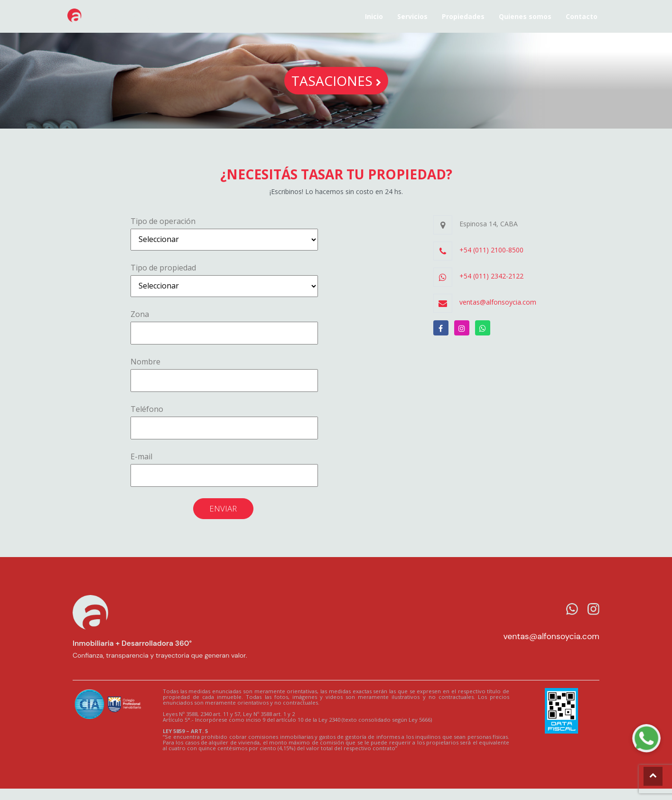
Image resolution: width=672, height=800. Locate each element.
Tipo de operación (224, 233)
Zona (224, 327)
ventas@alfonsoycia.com (551, 636)
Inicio (374, 16)
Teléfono (224, 422)
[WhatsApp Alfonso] (646, 738)
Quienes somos (525, 16)
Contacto (582, 16)
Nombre (224, 374)
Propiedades (463, 16)
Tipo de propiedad (224, 280)
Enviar (223, 508)
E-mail (224, 469)
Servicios (412, 16)
